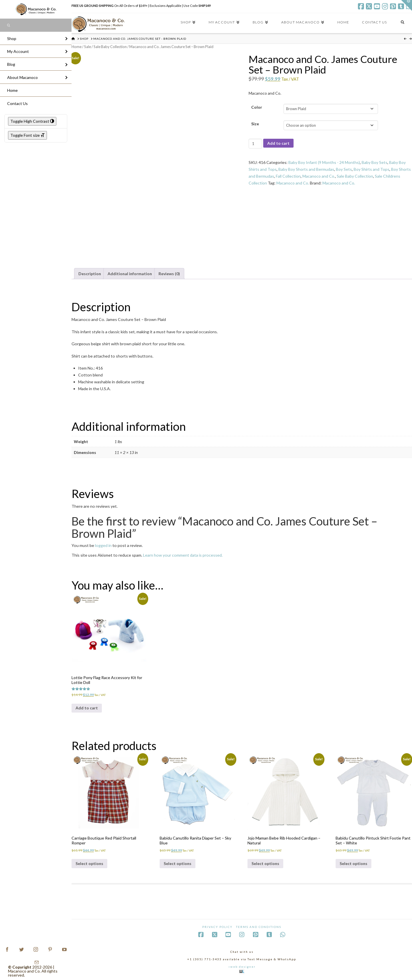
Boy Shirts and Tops (372, 169)
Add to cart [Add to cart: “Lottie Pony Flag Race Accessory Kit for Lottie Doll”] (87, 708)
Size (255, 124)
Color (257, 107)
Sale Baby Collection (110, 47)
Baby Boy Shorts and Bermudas (306, 169)
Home (77, 47)
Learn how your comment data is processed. (183, 555)
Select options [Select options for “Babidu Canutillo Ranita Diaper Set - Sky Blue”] (178, 863)
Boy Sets (344, 169)
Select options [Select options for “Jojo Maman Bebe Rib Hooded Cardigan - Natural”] (265, 863)
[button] (407, 5)
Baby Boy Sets (375, 162)
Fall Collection (288, 176)
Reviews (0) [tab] (169, 274)
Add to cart (278, 143)
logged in (103, 545)
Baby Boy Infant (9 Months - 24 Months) (324, 162)
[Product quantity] (255, 144)
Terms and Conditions (259, 927)
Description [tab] (90, 274)
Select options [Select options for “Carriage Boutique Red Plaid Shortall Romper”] (89, 863)
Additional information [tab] (130, 274)
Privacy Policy (217, 927)
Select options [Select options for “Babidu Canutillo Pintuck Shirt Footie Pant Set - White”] (353, 863)
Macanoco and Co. (319, 176)
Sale (88, 47)
